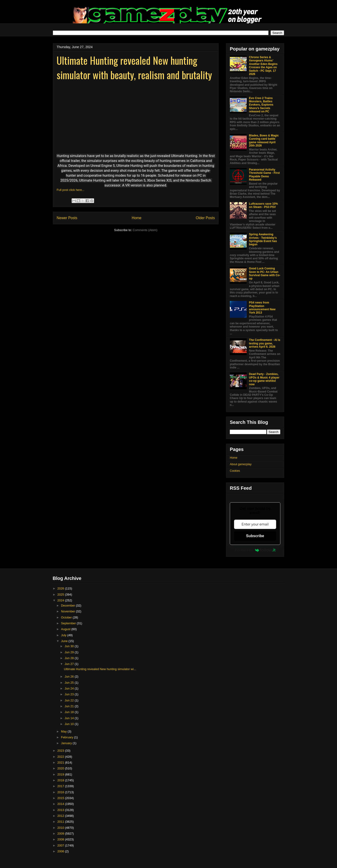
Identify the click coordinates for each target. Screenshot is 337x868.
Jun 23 (70, 694)
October (67, 617)
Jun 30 (70, 646)
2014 (61, 804)
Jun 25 (70, 683)
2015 (61, 798)
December (69, 605)
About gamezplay (241, 464)
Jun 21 (70, 706)
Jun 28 (70, 658)
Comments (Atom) (145, 230)
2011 (61, 822)
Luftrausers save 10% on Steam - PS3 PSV (263, 205)
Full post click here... (71, 190)
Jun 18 (70, 712)
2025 (61, 595)
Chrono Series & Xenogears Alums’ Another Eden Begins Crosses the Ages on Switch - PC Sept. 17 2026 (263, 66)
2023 (61, 751)
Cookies (235, 471)
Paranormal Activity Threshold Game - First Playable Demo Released (264, 175)
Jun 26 (70, 677)
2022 (61, 757)
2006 (61, 851)
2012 (61, 816)
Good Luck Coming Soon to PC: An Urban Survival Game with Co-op (265, 273)
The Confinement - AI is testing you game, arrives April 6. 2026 (265, 343)
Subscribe (255, 536)
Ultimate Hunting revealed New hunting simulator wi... (100, 669)
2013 (61, 810)
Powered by (255, 550)
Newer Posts (67, 218)
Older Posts (205, 218)
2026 (61, 588)
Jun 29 (70, 652)
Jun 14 (70, 718)
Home (137, 218)
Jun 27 (70, 664)
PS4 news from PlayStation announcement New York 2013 (262, 308)
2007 (61, 845)
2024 (61, 600)
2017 (61, 786)
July (64, 635)
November (69, 611)
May (64, 731)
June (65, 641)
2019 (61, 774)
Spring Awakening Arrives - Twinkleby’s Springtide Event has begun (263, 239)
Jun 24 (70, 688)
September (69, 623)
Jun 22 (70, 700)
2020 (61, 768)
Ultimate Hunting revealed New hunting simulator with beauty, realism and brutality (134, 68)
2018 (61, 780)
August (66, 629)
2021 (61, 763)
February (68, 737)
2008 (61, 839)
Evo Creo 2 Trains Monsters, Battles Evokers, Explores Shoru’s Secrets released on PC (261, 105)
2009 (61, 834)
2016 (61, 792)
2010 (61, 828)
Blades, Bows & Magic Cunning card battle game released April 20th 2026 (264, 141)
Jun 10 (70, 724)
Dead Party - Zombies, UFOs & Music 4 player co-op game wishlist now (264, 379)
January (67, 743)
